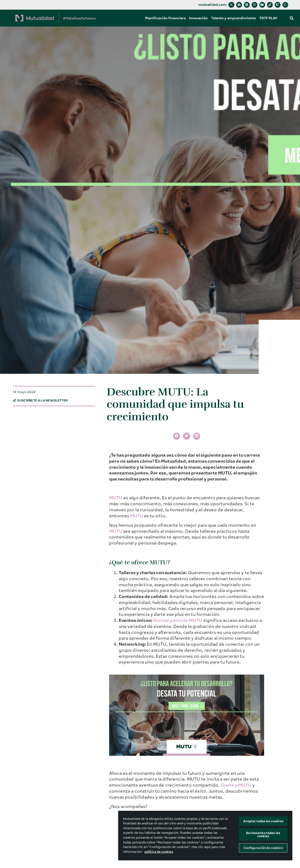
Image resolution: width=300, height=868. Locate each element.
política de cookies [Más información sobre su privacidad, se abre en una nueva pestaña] (159, 852)
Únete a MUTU (236, 785)
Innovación (198, 18)
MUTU (116, 498)
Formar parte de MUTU (178, 620)
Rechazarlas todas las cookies (263, 835)
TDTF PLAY (268, 18)
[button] (292, 18)
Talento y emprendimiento (234, 18)
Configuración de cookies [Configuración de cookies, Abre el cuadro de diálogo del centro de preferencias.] (263, 848)
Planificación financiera (165, 18)
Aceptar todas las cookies (263, 821)
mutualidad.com (212, 5)
